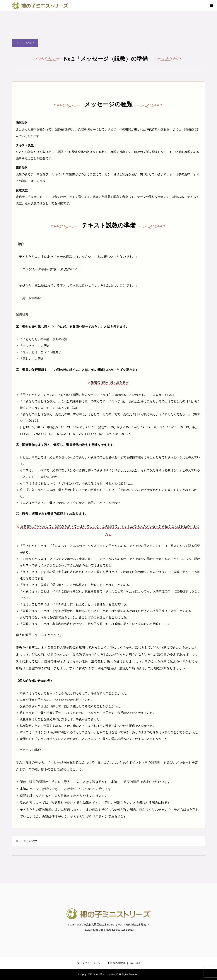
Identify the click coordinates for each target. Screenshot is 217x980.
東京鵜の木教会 (116, 963)
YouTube (135, 963)
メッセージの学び (25, 43)
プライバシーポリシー (90, 963)
